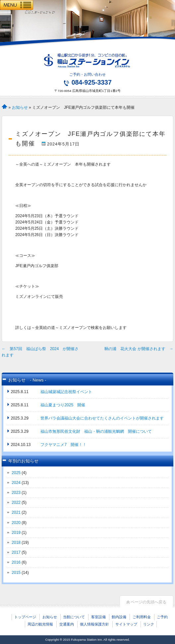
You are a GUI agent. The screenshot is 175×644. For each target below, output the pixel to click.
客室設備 (98, 617)
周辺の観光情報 (40, 624)
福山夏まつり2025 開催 (63, 405)
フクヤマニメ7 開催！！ (63, 445)
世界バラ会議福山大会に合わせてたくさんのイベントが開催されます (102, 418)
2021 (16, 512)
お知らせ (20, 107)
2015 (16, 573)
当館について (74, 617)
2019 (16, 533)
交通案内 (67, 624)
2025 (16, 473)
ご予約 (162, 617)
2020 (16, 523)
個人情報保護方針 (94, 624)
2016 (16, 562)
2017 (16, 552)
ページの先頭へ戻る (146, 602)
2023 (16, 493)
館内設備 (119, 617)
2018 (16, 543)
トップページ (25, 617)
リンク (149, 624)
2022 (16, 503)
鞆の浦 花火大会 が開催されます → (139, 349)
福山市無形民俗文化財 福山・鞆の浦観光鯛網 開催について (96, 431)
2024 (16, 483)
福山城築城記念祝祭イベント (66, 392)
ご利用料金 (142, 617)
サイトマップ (126, 624)
